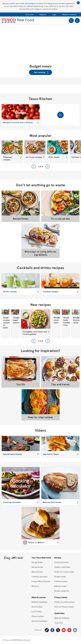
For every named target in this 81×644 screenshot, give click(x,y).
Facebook (52, 630)
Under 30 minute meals (64, 572)
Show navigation (77, 21)
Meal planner (37, 572)
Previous (34, 166)
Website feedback (62, 618)
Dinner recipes (38, 616)
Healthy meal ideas (62, 567)
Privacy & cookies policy (64, 602)
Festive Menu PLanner (41, 581)
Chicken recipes (61, 581)
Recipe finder (37, 562)
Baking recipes (60, 586)
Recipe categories (62, 591)
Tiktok (47, 630)
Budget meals (60, 577)
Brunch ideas (37, 607)
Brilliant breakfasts (39, 602)
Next (48, 166)
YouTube (64, 630)
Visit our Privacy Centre (64, 607)
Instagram (75, 630)
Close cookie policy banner (78, 3)
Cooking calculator (40, 577)
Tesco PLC (59, 623)
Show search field (71, 21)
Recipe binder (37, 567)
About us (35, 586)
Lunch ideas (37, 611)
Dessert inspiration (40, 621)
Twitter (58, 630)
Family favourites (62, 562)
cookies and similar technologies (22, 3)
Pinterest (69, 630)
